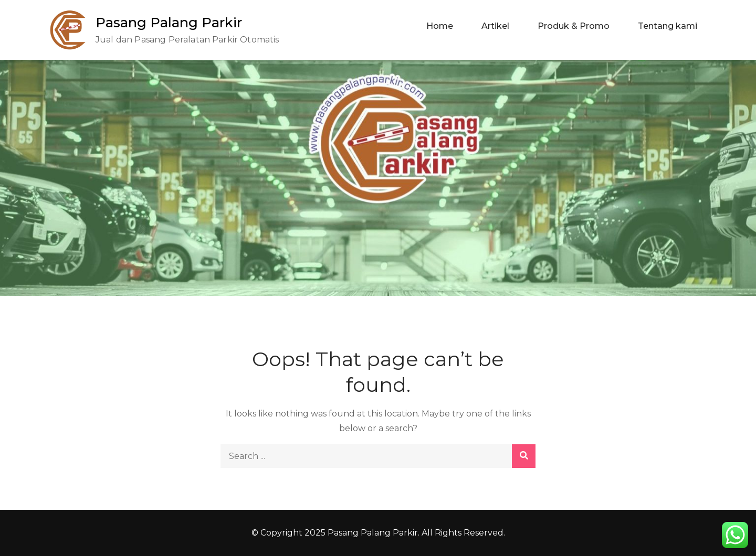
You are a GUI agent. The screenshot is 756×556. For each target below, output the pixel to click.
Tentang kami (668, 26)
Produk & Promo (574, 26)
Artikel (495, 26)
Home (440, 26)
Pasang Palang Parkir (169, 23)
